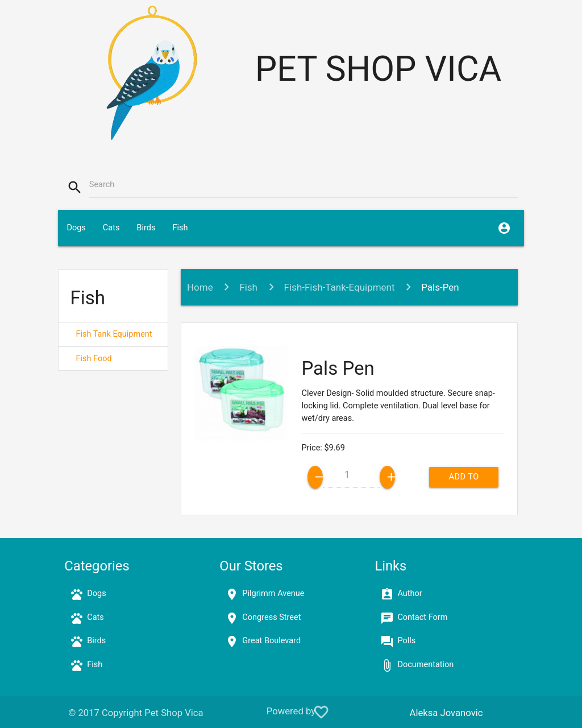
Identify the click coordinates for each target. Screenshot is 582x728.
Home (200, 287)
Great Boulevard (271, 641)
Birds (146, 228)
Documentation (425, 665)
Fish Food (93, 359)
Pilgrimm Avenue (273, 593)
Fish (180, 228)
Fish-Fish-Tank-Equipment (340, 287)
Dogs (76, 228)
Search (102, 185)
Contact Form (422, 617)
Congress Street (271, 617)
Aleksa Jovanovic (446, 713)
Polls (406, 641)
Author (410, 593)
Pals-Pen (440, 287)
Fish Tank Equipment (114, 334)
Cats (111, 228)
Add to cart (463, 480)
